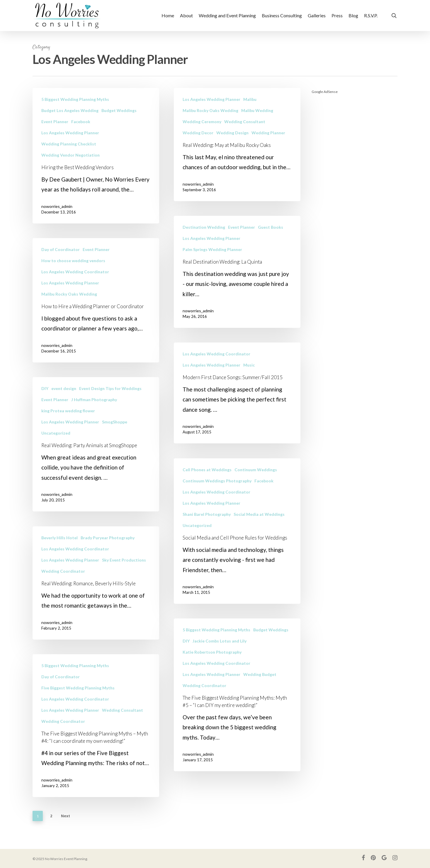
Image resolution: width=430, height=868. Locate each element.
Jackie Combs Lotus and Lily (220, 662)
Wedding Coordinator (63, 581)
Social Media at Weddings (259, 535)
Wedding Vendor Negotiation (70, 155)
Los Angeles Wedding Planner (70, 133)
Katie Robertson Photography (212, 673)
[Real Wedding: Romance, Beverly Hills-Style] (96, 593)
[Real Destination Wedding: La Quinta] (237, 293)
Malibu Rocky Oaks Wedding (210, 110)
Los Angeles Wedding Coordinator (75, 282)
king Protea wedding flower (68, 421)
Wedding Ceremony (202, 122)
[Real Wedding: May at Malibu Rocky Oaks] (237, 145)
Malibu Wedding (257, 110)
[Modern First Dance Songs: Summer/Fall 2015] (237, 414)
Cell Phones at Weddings (207, 491)
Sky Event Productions (124, 570)
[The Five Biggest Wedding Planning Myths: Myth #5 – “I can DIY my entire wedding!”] (237, 716)
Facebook (81, 122)
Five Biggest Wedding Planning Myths (78, 698)
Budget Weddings (119, 110)
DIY (45, 398)
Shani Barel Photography (207, 535)
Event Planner (55, 122)
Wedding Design (232, 133)
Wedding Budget (260, 695)
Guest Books (271, 248)
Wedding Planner (268, 133)
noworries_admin (57, 206)
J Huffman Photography (94, 410)
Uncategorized (56, 443)
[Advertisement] (355, 188)
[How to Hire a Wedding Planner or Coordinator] (96, 310)
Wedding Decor (198, 133)
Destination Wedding (204, 248)
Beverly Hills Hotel (60, 548)
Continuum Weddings (256, 491)
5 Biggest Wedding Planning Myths (75, 99)
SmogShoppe (115, 432)
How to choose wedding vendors (73, 271)
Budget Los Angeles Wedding (70, 110)
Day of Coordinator (61, 259)
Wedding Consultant (245, 122)
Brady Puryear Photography (108, 548)
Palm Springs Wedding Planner (212, 271)
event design (64, 398)
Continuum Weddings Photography (217, 502)
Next (66, 816)
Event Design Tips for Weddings (110, 398)
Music (249, 386)
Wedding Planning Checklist (69, 144)
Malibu (250, 99)
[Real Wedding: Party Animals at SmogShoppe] (96, 454)
